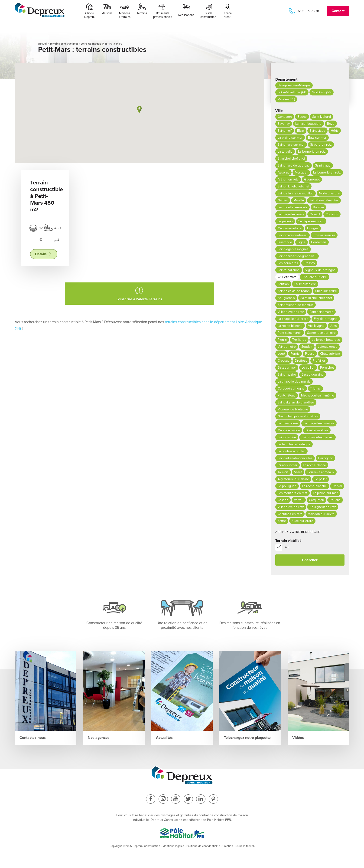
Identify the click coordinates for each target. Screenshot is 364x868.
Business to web (244, 846)
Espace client (227, 15)
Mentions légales (173, 846)
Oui (288, 547)
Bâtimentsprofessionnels (163, 15)
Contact (338, 11)
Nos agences (99, 738)
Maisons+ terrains (125, 15)
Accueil (43, 44)
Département (286, 79)
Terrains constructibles (64, 44)
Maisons (107, 15)
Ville (279, 111)
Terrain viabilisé (288, 541)
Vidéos (298, 738)
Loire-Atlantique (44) (94, 44)
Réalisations (186, 15)
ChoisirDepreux (90, 15)
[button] (139, 110)
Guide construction (208, 15)
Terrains (142, 15)
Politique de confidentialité (203, 846)
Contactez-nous (33, 738)
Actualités (164, 738)
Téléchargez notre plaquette (247, 738)
